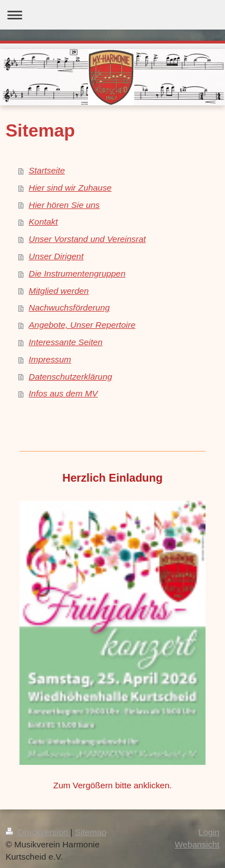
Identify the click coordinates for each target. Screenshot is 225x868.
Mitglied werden (59, 291)
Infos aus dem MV (63, 393)
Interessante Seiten (66, 342)
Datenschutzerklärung (71, 377)
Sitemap (91, 832)
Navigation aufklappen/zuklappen (113, 15)
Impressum (50, 359)
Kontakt (43, 222)
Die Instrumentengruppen (77, 273)
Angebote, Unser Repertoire (82, 325)
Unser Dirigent (56, 256)
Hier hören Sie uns (64, 205)
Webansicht (197, 844)
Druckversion (38, 832)
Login (209, 832)
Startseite (47, 170)
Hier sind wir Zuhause (70, 188)
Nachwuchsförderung (69, 307)
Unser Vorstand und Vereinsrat (87, 239)
